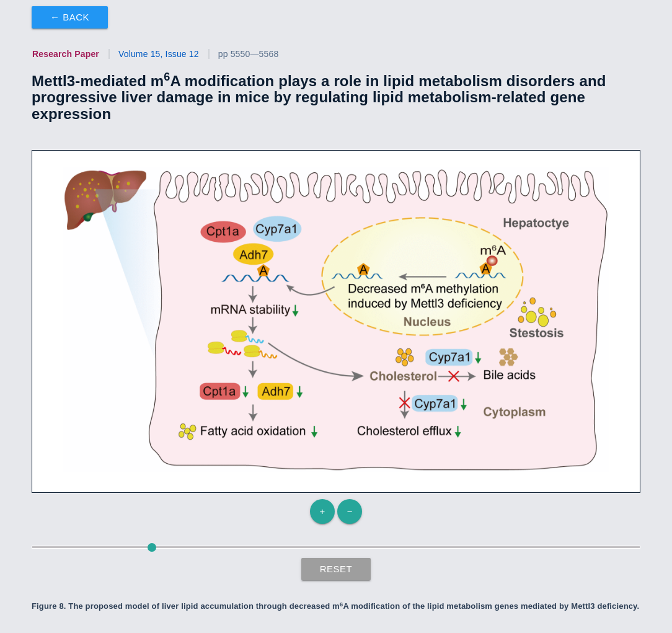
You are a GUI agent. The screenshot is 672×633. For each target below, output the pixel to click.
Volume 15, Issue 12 (159, 54)
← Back (70, 17)
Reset (336, 569)
